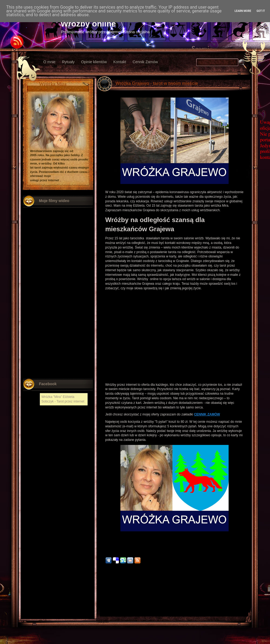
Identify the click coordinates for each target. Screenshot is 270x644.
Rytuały (68, 62)
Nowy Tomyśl (105, 591)
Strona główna (174, 581)
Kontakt (120, 62)
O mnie (49, 62)
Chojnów (102, 614)
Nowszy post (108, 581)
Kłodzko (101, 599)
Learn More (243, 11)
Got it (261, 11)
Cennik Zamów (145, 62)
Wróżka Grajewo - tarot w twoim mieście (157, 83)
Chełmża (102, 588)
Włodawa (102, 607)
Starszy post (241, 581)
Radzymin (103, 622)
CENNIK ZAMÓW (207, 414)
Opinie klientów (94, 62)
